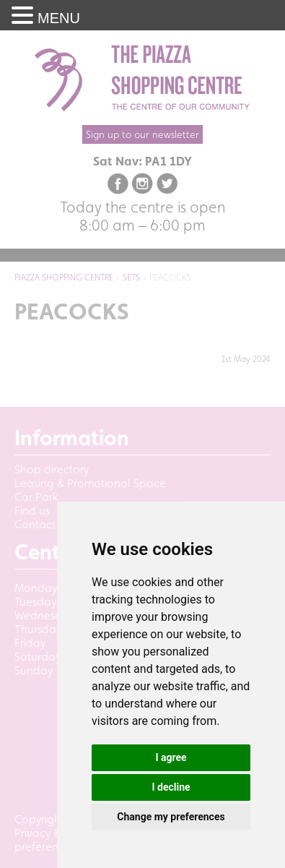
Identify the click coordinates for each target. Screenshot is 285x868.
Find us (32, 511)
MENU (59, 18)
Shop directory (52, 469)
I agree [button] (171, 757)
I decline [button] (171, 787)
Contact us (42, 524)
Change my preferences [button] (171, 817)
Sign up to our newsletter (142, 134)
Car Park (36, 497)
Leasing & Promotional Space (90, 483)
